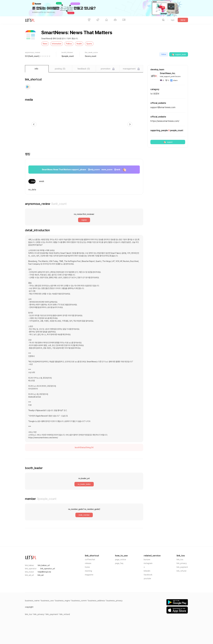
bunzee (147, 559)
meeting (88, 571)
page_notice (121, 559)
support (168, 142)
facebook (148, 575)
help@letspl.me (44, 572)
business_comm (79, 601)
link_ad (41, 575)
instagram (148, 563)
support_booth (179, 54)
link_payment (182, 567)
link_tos (180, 559)
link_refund (181, 571)
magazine (89, 575)
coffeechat (90, 559)
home (87, 567)
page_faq (119, 563)
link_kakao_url (44, 565)
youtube (147, 578)
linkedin (147, 571)
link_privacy (182, 563)
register (84, 220)
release (88, 563)
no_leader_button (84, 484)
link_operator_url (48, 569)
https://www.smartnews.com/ (165, 121)
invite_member (84, 515)
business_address (97, 601)
